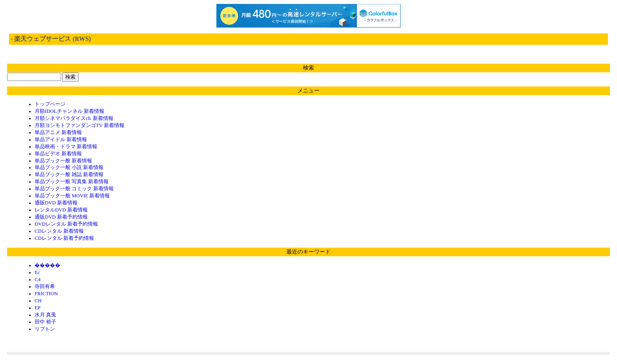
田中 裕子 (45, 322)
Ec (37, 272)
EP (38, 308)
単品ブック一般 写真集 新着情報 (72, 182)
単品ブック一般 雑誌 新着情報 (69, 175)
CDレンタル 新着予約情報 (64, 238)
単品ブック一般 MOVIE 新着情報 (72, 196)
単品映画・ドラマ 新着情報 (66, 147)
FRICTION (46, 294)
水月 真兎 (45, 315)
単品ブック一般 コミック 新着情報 (74, 189)
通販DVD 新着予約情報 (61, 217)
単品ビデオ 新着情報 (58, 154)
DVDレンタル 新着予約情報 (66, 224)
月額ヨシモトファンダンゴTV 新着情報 (79, 125)
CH (38, 301)
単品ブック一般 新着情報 (63, 161)
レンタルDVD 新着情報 (61, 210)
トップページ (50, 104)
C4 (38, 279)
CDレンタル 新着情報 (59, 231)
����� (47, 265)
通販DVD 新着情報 (56, 203)
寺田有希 (45, 287)
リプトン (45, 329)
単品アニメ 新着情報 (58, 132)
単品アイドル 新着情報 (61, 140)
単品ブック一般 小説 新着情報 (69, 167)
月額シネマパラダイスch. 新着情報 (74, 118)
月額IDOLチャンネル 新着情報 (69, 111)
